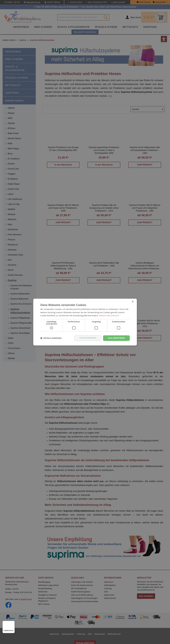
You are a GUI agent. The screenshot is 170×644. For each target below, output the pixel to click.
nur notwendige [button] (87, 338)
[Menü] (13, 622)
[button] (51, 338)
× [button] (133, 301)
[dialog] (85, 322)
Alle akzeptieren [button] (116, 338)
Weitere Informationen (109, 315)
